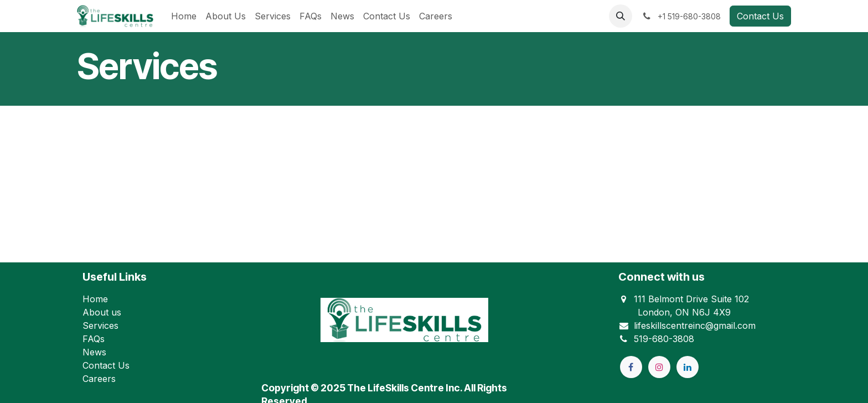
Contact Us (760, 16)
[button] (621, 16)
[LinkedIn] (688, 367)
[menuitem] (184, 16)
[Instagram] (659, 367)
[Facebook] (631, 367)
